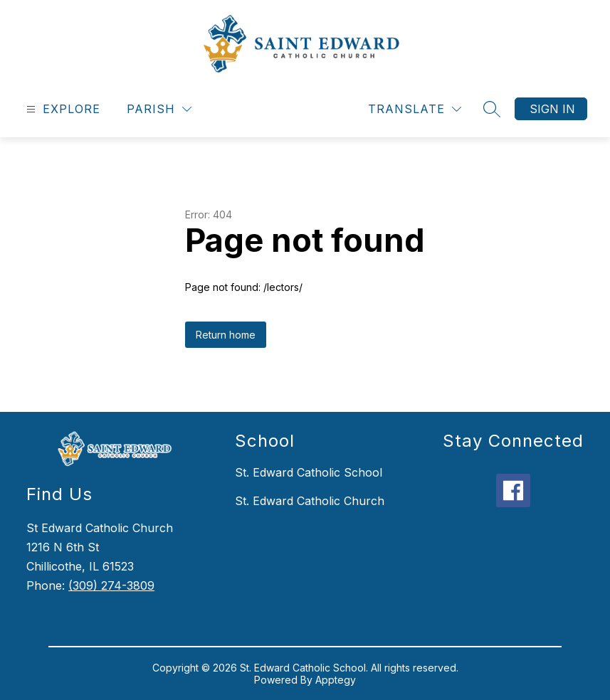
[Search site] (492, 109)
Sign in (552, 109)
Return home (226, 335)
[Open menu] (62, 109)
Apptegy (336, 680)
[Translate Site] (415, 109)
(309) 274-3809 (111, 585)
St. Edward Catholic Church (310, 501)
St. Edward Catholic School (309, 472)
